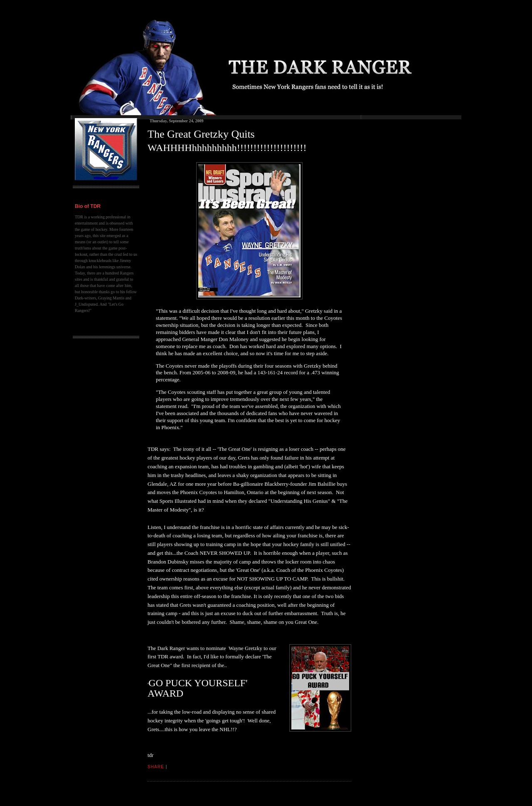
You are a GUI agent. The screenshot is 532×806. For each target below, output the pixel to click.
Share (156, 767)
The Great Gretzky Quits (201, 134)
